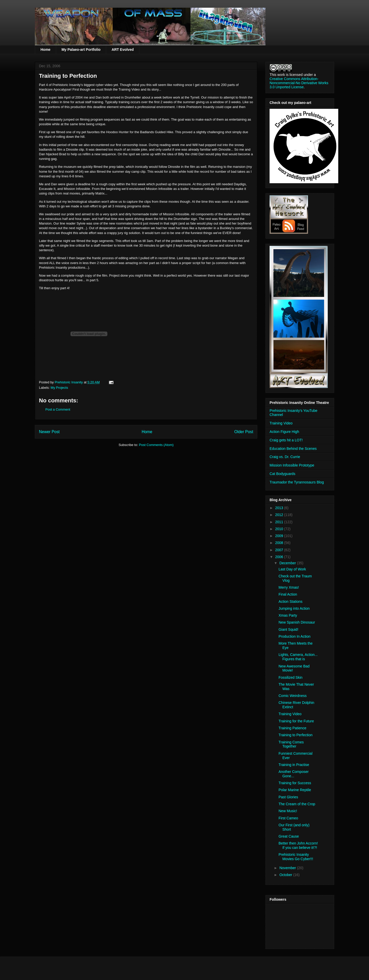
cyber (100, 85)
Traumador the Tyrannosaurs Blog (297, 482)
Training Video (281, 423)
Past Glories (288, 797)
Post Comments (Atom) (156, 445)
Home (45, 50)
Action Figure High (284, 432)
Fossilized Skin (290, 677)
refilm (87, 154)
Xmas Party (288, 615)
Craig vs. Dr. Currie (285, 457)
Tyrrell (195, 97)
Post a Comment (58, 409)
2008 (280, 543)
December (288, 563)
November (288, 868)
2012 (280, 515)
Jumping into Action (294, 608)
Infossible (83, 189)
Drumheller (133, 97)
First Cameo (288, 818)
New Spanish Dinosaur (297, 622)
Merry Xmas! (289, 587)
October (286, 875)
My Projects (59, 388)
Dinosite (72, 149)
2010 (280, 529)
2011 (280, 522)
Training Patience (292, 728)
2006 (280, 557)
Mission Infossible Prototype (292, 465)
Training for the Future (296, 721)
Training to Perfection (296, 735)
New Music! (288, 811)
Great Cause (289, 836)
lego (95, 241)
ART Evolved (122, 50)
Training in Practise (294, 765)
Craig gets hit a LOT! (286, 440)
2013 (280, 508)
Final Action (288, 594)
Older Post (244, 432)
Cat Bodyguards (282, 474)
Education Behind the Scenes (293, 449)
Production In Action (295, 636)
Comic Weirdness (293, 696)
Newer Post (49, 432)
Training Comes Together (291, 744)
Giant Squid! (288, 629)
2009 (280, 536)
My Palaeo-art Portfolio (81, 50)
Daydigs (240, 184)
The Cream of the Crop (297, 804)
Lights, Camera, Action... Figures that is (298, 657)
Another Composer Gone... (294, 774)
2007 (280, 550)
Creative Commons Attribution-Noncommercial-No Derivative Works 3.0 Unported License (299, 83)
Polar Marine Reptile (295, 790)
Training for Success (295, 783)
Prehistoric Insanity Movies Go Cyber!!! (296, 857)
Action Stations (290, 601)
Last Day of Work (292, 569)
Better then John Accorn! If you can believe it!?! (298, 845)
